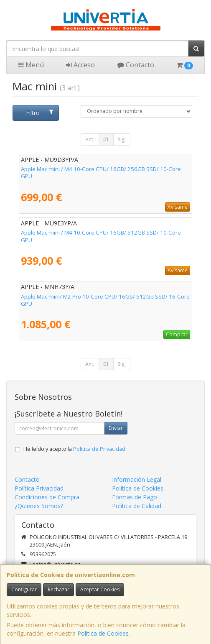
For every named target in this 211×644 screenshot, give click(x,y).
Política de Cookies (103, 633)
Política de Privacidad (99, 449)
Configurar (24, 589)
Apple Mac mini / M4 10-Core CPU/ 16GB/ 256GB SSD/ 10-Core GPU (101, 172)
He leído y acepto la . (75, 449)
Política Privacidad (39, 488)
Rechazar (58, 589)
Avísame (178, 207)
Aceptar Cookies (100, 589)
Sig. (122, 139)
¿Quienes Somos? (39, 506)
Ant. (90, 139)
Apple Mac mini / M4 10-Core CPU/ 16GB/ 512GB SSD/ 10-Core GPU (101, 236)
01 (106, 139)
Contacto (136, 65)
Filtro (40, 113)
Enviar (116, 428)
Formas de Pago (135, 497)
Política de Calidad (137, 506)
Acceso (80, 65)
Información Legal (137, 479)
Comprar (177, 334)
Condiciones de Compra (47, 497)
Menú (31, 65)
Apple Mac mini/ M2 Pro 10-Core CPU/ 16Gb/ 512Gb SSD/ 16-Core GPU (105, 300)
